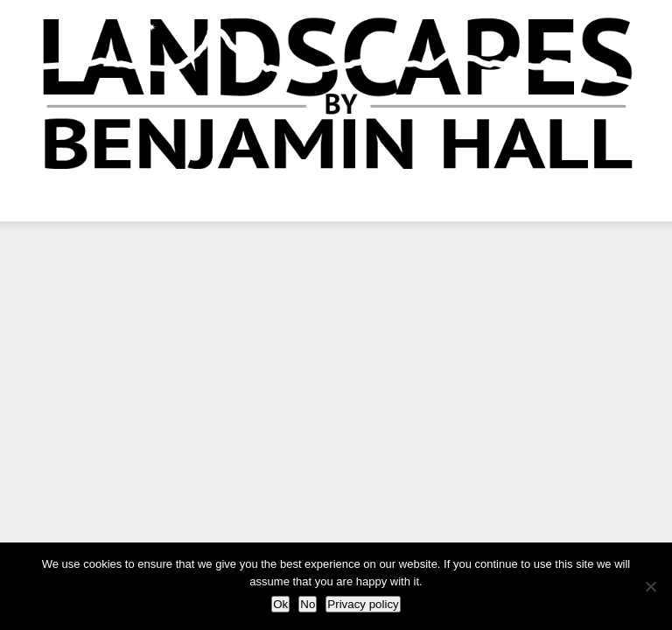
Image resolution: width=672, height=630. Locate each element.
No (308, 604)
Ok (280, 604)
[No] (650, 586)
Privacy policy (363, 604)
